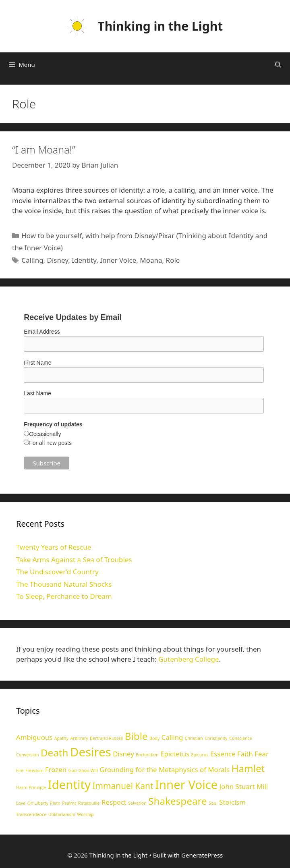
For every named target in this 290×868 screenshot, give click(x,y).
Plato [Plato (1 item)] (55, 803)
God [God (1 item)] (72, 770)
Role (173, 260)
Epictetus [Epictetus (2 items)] (175, 754)
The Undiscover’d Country (57, 572)
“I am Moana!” (43, 150)
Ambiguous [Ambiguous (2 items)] (34, 737)
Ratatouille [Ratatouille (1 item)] (89, 803)
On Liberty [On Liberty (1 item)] (38, 803)
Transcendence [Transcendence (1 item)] (31, 814)
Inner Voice (118, 260)
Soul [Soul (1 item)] (213, 803)
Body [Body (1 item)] (154, 738)
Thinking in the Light (160, 26)
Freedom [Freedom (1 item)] (34, 770)
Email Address (42, 332)
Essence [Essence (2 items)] (223, 754)
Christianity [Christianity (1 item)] (216, 738)
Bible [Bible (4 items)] (136, 736)
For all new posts (50, 443)
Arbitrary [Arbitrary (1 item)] (79, 738)
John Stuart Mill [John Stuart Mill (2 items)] (244, 786)
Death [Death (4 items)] (55, 753)
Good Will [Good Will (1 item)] (88, 770)
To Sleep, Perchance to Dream (64, 596)
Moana (151, 260)
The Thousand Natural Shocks (64, 584)
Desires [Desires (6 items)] (91, 752)
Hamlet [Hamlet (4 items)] (248, 768)
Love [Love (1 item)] (21, 803)
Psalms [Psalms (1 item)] (69, 803)
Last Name (37, 393)
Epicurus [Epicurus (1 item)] (200, 755)
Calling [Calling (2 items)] (172, 737)
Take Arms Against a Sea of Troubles (74, 560)
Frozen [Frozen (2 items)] (56, 769)
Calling (32, 260)
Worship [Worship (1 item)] (85, 814)
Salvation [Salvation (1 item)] (137, 803)
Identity (84, 260)
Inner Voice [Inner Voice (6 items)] (186, 785)
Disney (58, 260)
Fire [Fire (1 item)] (20, 770)
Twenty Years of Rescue (54, 547)
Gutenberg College (188, 659)
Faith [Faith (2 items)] (245, 754)
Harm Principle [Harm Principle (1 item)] (31, 787)
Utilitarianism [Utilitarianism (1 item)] (62, 814)
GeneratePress (202, 855)
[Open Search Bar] (278, 64)
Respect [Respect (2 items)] (114, 802)
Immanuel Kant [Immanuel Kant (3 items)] (123, 786)
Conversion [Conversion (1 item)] (27, 755)
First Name (37, 363)
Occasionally (45, 434)
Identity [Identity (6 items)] (69, 785)
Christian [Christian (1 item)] (194, 738)
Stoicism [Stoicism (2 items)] (232, 802)
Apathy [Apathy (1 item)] (61, 738)
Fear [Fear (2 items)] (262, 754)
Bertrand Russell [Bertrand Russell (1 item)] (106, 738)
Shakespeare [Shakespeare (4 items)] (177, 801)
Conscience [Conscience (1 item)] (240, 738)
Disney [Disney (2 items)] (123, 754)
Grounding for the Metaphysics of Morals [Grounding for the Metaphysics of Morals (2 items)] (165, 769)
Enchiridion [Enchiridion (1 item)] (147, 755)
